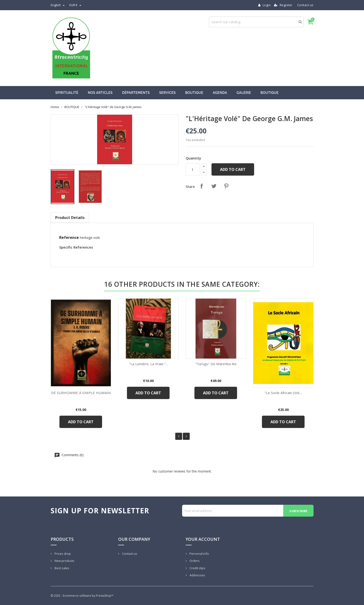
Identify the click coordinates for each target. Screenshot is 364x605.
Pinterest (226, 186)
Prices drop (62, 554)
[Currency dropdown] (76, 5)
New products (64, 561)
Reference (69, 237)
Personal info (199, 554)
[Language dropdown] (58, 5)
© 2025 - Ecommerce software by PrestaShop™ (82, 596)
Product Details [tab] (70, 218)
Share (202, 186)
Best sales (62, 568)
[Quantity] (193, 169)
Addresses (197, 575)
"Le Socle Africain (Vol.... (283, 393)
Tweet (214, 186)
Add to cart (233, 169)
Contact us (305, 5)
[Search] (256, 22)
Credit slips (197, 568)
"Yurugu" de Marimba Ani (216, 364)
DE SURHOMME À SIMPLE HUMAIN (81, 393)
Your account (203, 539)
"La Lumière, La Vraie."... (148, 364)
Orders (194, 561)
